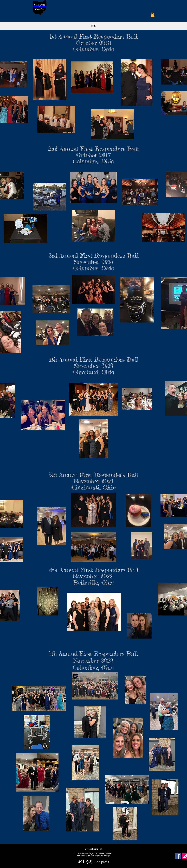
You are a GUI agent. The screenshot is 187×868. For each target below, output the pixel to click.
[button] (153, 15)
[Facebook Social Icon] (178, 856)
